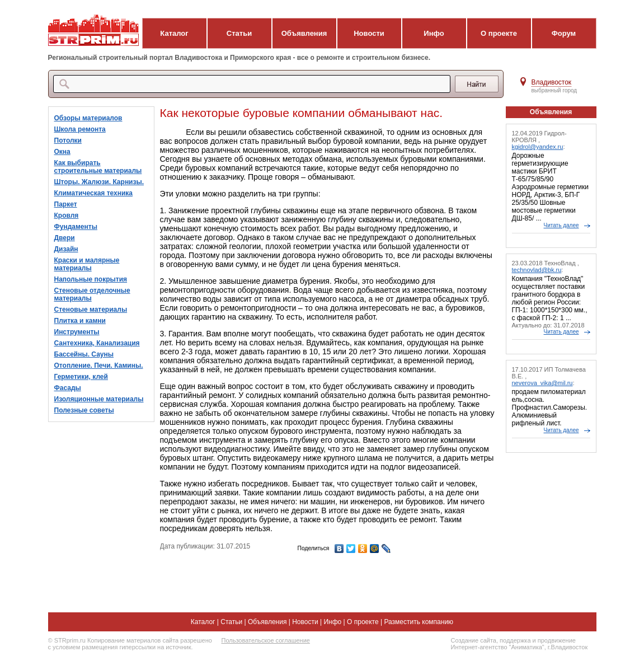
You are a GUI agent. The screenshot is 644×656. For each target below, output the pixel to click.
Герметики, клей (81, 377)
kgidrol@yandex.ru (538, 147)
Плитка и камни (80, 321)
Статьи (239, 33)
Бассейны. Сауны (84, 354)
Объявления (304, 33)
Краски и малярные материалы (87, 264)
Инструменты (77, 332)
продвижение (557, 640)
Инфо (434, 33)
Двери (65, 238)
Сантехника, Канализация (97, 343)
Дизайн (66, 249)
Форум (564, 33)
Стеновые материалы (91, 310)
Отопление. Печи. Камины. (99, 366)
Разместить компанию (419, 622)
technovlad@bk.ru (537, 270)
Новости (369, 33)
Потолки (68, 140)
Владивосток (552, 82)
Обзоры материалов (88, 118)
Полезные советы (84, 410)
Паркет (66, 204)
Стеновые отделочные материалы (92, 294)
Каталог (174, 33)
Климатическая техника (94, 193)
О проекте (499, 33)
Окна (62, 152)
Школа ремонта (80, 129)
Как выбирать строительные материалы (98, 167)
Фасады (68, 388)
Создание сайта (474, 640)
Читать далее (561, 225)
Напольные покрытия (91, 279)
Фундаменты (76, 227)
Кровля (67, 215)
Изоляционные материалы (99, 399)
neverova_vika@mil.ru (542, 383)
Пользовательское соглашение (266, 640)
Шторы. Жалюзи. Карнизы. (99, 182)
